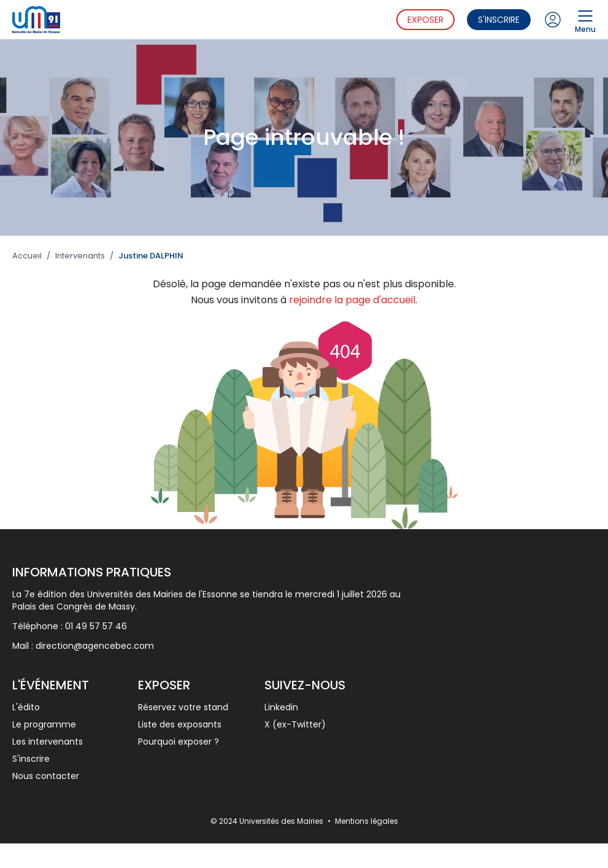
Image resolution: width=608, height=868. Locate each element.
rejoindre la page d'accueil (352, 300)
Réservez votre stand (183, 707)
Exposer (425, 20)
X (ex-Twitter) (295, 724)
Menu (585, 20)
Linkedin (281, 707)
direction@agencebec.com (95, 646)
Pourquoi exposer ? (179, 742)
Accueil (27, 256)
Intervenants (80, 256)
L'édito (26, 707)
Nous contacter (46, 776)
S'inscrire (499, 20)
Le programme (44, 724)
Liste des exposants (180, 724)
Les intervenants (48, 742)
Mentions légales (367, 821)
